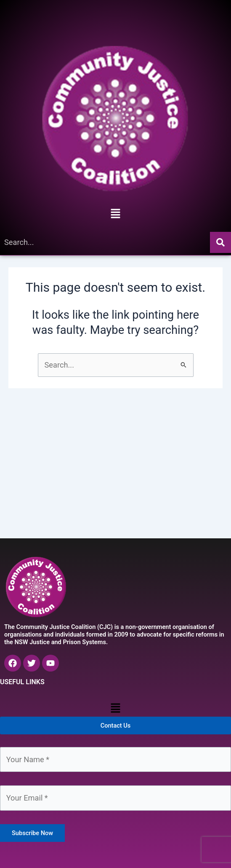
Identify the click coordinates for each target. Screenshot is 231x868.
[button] (115, 214)
